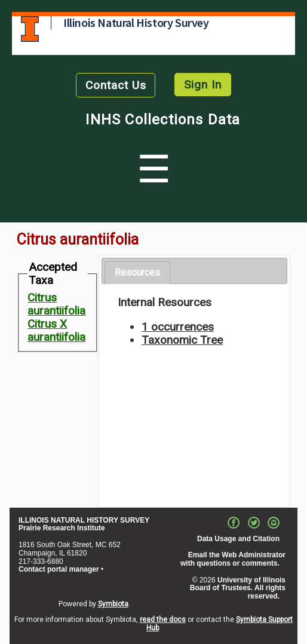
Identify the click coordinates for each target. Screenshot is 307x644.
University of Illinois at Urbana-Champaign (30, 29)
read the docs (163, 619)
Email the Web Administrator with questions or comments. (233, 559)
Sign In (203, 85)
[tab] (137, 273)
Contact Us (116, 85)
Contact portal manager (59, 569)
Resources (137, 272)
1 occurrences (178, 327)
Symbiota (113, 604)
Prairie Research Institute (62, 528)
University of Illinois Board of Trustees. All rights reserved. (238, 588)
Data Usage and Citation (238, 539)
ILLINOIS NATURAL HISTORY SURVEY (84, 520)
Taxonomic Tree (182, 340)
